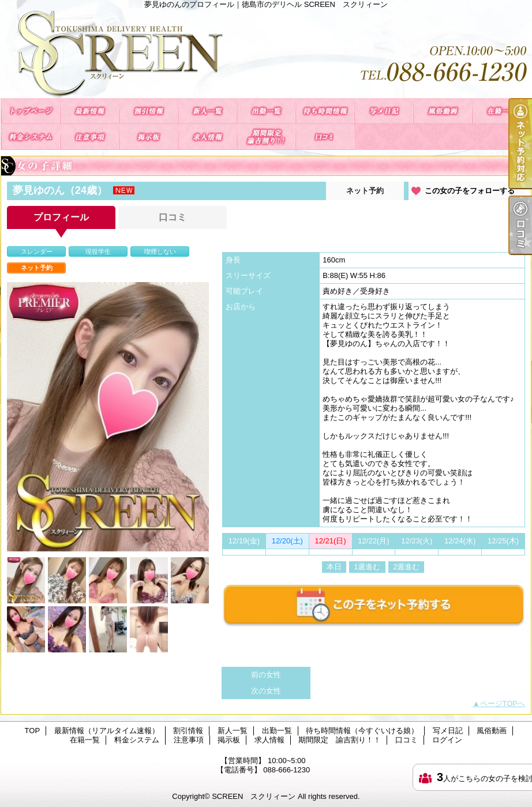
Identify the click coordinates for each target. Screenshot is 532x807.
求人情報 (207, 137)
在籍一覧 (501, 111)
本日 (334, 567)
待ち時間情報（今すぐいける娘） (325, 111)
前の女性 (266, 675)
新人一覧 (207, 111)
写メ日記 (384, 111)
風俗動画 (443, 111)
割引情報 (148, 111)
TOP (31, 111)
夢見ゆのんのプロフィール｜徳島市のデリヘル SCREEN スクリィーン (266, 53)
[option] (108, 417)
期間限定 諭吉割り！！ (266, 137)
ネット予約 (365, 191)
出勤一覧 (266, 111)
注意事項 (89, 137)
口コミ (325, 137)
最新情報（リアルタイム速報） (89, 111)
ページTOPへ (503, 703)
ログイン (447, 740)
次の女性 (266, 691)
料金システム (31, 137)
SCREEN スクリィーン (254, 796)
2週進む (406, 567)
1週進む (367, 567)
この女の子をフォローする (470, 191)
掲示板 (148, 137)
